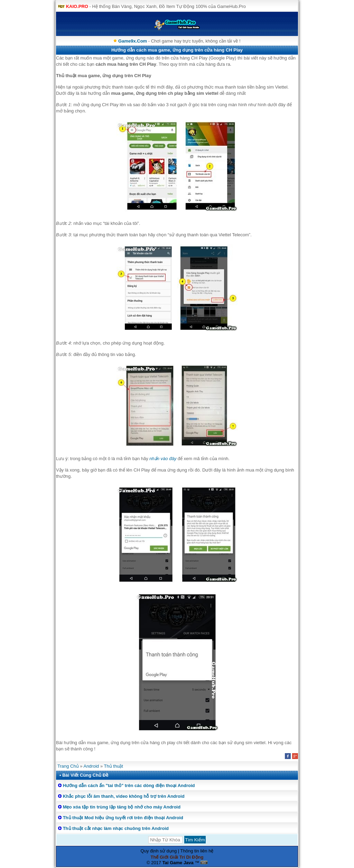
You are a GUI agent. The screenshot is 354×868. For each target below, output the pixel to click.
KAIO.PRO (77, 6)
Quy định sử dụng (159, 851)
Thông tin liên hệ (197, 851)
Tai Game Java (178, 863)
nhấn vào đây (163, 459)
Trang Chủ (68, 766)
